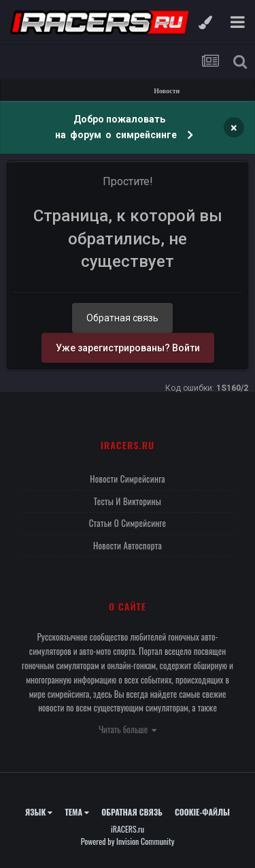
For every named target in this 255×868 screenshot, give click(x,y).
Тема (77, 812)
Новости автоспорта (128, 545)
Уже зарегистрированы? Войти (128, 348)
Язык (39, 812)
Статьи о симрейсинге (128, 523)
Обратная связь (122, 318)
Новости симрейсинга (128, 479)
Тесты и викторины (128, 501)
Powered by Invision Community (128, 841)
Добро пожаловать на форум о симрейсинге (117, 127)
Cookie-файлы (202, 812)
